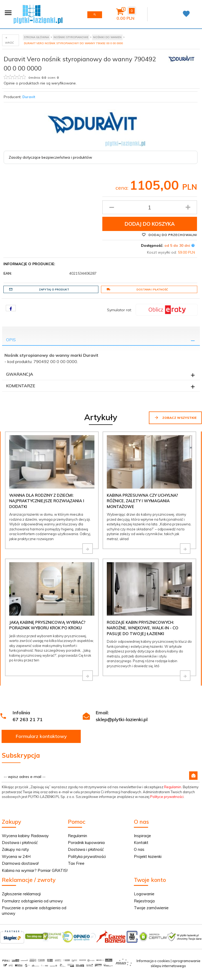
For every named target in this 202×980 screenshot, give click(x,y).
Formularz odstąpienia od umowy (32, 901)
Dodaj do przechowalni (169, 235)
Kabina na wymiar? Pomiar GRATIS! (35, 870)
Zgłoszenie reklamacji (21, 894)
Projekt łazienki (148, 856)
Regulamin (173, 787)
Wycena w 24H (16, 856)
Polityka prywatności (87, 856)
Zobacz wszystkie (175, 418)
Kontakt (141, 843)
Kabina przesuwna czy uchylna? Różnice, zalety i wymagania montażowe (142, 501)
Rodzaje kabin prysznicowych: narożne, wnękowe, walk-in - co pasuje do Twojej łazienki (143, 628)
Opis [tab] (11, 340)
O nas (139, 849)
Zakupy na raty (15, 849)
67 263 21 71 (28, 719)
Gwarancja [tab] (20, 374)
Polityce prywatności (167, 797)
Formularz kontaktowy (41, 736)
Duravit (29, 97)
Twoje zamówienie (151, 908)
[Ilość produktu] (150, 207)
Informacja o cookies (153, 961)
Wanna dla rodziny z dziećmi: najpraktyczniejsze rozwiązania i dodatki (47, 501)
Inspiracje (142, 836)
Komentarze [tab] (21, 386)
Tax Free (76, 863)
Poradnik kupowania (86, 843)
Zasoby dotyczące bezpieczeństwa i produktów (50, 157)
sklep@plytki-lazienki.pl (122, 719)
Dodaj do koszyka (150, 224)
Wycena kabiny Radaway (25, 836)
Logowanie (144, 894)
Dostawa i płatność (137, 289)
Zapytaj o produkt (39, 289)
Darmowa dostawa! (20, 863)
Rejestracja (144, 901)
